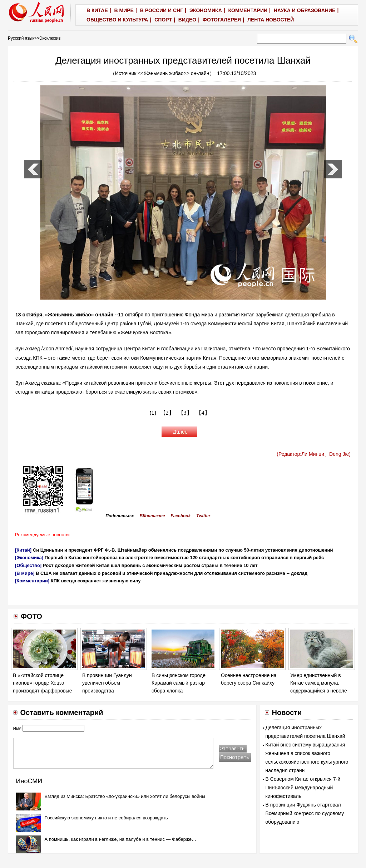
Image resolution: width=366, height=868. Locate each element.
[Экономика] (29, 558)
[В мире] (25, 573)
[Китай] (23, 550)
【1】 (153, 413)
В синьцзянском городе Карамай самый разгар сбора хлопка (179, 683)
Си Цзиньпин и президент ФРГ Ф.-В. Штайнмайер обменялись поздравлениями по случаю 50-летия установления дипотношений (183, 550)
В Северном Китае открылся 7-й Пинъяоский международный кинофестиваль (303, 788)
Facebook (180, 516)
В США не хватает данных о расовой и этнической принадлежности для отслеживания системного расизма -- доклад (172, 573)
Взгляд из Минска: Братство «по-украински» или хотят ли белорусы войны (125, 796)
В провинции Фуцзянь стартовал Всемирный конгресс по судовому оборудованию (305, 813)
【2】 (167, 413)
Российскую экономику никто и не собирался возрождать (106, 818)
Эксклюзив (50, 38)
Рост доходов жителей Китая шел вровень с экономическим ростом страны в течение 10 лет (150, 565)
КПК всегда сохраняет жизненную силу (96, 581)
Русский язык (21, 38)
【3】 (185, 413)
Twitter (203, 516)
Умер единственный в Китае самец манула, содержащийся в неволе (319, 683)
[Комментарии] (32, 581)
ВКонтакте (152, 516)
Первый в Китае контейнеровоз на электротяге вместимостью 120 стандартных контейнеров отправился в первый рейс (184, 558)
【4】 (203, 413)
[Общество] (28, 565)
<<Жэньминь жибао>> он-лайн (173, 73)
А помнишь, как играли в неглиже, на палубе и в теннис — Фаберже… (120, 839)
